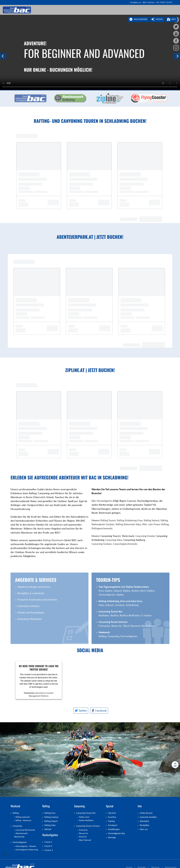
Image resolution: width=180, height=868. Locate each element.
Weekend (15, 806)
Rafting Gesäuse (52, 817)
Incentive (112, 817)
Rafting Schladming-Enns (132, 520)
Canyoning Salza (114, 540)
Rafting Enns (50, 813)
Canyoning (68, 20)
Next (177, 56)
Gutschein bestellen (149, 817)
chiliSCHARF (5, 854)
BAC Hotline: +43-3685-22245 (158, 2)
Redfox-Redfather (86, 821)
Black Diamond (85, 840)
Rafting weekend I (23, 817)
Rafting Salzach (155, 520)
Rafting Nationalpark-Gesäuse (108, 524)
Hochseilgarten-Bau (117, 834)
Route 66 (83, 837)
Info (174, 19)
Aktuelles (36, 20)
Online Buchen (147, 813)
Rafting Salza (50, 825)
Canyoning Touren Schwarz (89, 826)
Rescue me (84, 834)
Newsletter (97, 20)
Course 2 (49, 846)
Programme (82, 20)
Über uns (144, 829)
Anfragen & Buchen (116, 20)
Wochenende (141, 19)
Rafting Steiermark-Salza (140, 524)
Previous (3, 56)
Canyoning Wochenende (25, 830)
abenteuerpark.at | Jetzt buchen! (77, 237)
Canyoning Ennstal (146, 536)
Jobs (46, 20)
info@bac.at (135, 2)
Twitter (83, 711)
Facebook (101, 711)
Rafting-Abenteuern (54, 553)
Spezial (159, 19)
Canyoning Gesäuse (103, 544)
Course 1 (49, 842)
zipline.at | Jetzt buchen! (77, 370)
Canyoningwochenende (128, 544)
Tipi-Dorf (112, 813)
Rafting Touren (108, 520)
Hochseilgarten (105, 501)
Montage (112, 838)
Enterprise (83, 830)
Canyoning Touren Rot (86, 813)
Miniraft (48, 829)
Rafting (55, 20)
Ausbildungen (114, 829)
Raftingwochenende (120, 528)
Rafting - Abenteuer (23, 821)
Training (112, 821)
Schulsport (113, 825)
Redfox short (84, 817)
